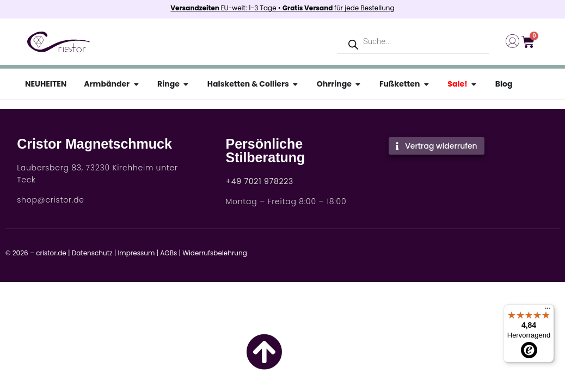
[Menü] (548, 311)
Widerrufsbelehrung (215, 253)
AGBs (168, 253)
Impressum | (138, 253)
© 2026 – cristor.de (36, 253)
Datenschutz (92, 253)
